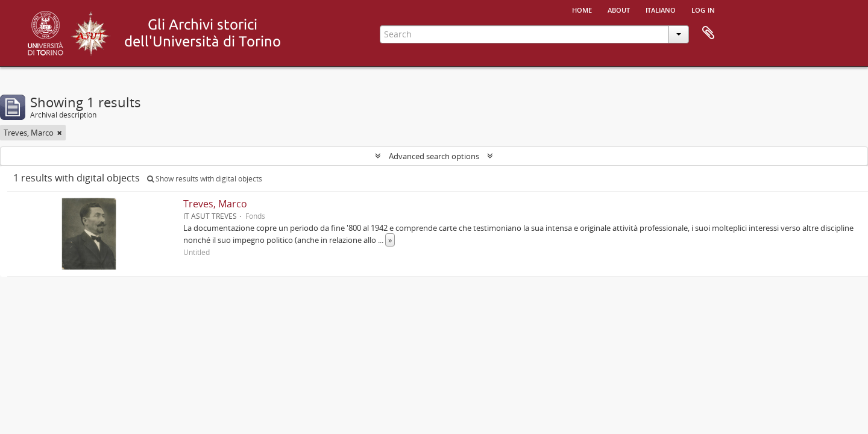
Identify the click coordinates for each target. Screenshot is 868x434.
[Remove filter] (60, 133)
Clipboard (708, 33)
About (619, 9)
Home (582, 9)
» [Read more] (390, 240)
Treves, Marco (215, 204)
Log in (703, 9)
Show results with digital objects (205, 179)
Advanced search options (434, 156)
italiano (661, 9)
